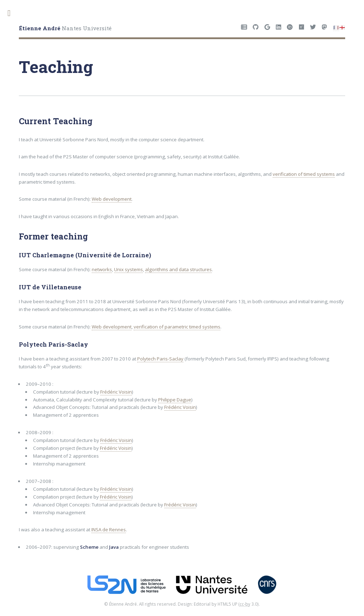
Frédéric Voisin (116, 392)
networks (102, 269)
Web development (112, 199)
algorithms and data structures (178, 269)
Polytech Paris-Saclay (160, 359)
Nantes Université (65, 28)
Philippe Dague (175, 400)
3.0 (248, 604)
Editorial (202, 604)
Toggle (13, 13)
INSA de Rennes (109, 530)
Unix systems (129, 269)
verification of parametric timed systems (177, 327)
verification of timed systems (304, 174)
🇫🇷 (336, 27)
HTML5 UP (227, 604)
